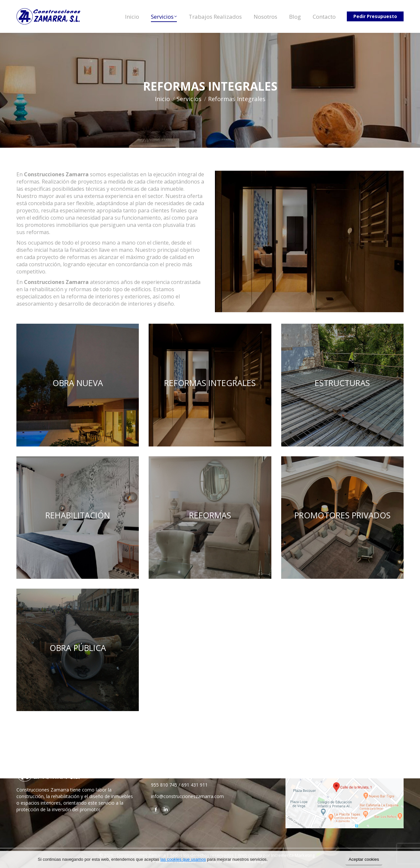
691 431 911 (195, 785)
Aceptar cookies (364, 859)
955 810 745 (164, 785)
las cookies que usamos (183, 859)
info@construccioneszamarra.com (187, 796)
